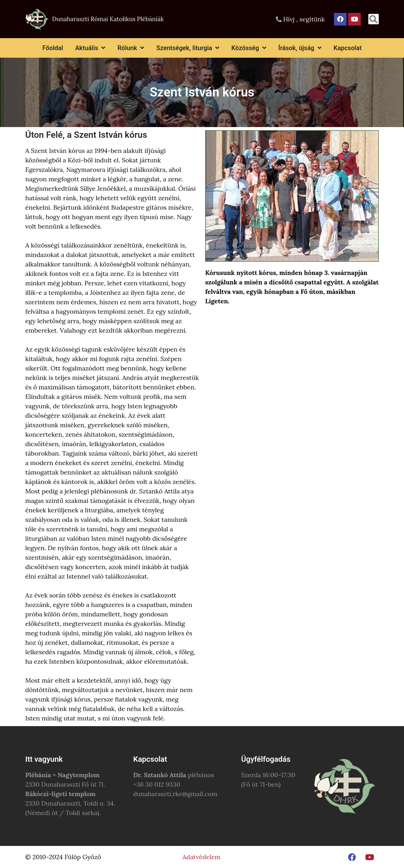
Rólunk (131, 48)
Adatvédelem (201, 857)
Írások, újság (300, 48)
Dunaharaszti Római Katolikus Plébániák (108, 19)
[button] (374, 19)
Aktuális (90, 48)
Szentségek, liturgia (188, 48)
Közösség (249, 48)
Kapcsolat (348, 48)
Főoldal (53, 48)
